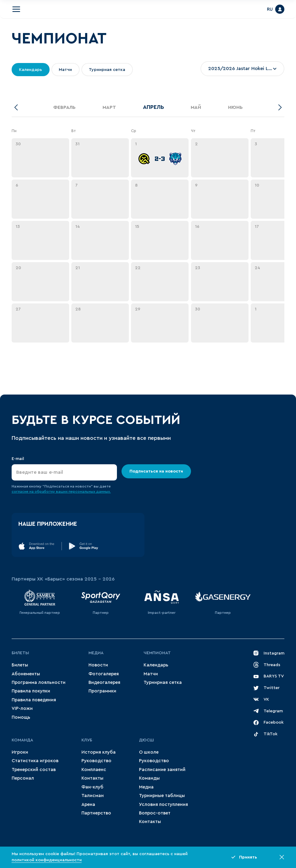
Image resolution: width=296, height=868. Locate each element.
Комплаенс (94, 770)
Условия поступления (163, 805)
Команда (22, 740)
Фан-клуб (92, 787)
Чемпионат (157, 653)
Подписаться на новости (157, 471)
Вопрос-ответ (155, 813)
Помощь (21, 717)
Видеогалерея (104, 683)
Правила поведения (34, 700)
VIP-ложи (22, 708)
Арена (88, 805)
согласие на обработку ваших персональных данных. (61, 491)
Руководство (96, 761)
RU (270, 9)
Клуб (87, 740)
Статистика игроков (35, 761)
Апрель (154, 107)
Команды (149, 778)
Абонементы (26, 674)
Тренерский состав (34, 770)
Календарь (156, 665)
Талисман (93, 796)
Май (196, 107)
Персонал (23, 778)
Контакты (92, 778)
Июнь (235, 107)
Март (109, 107)
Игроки (20, 752)
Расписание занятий (162, 770)
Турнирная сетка (163, 683)
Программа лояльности (39, 683)
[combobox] (242, 69)
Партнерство (96, 813)
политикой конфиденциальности (47, 860)
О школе (149, 752)
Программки (102, 691)
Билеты (20, 653)
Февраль (64, 107)
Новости (98, 665)
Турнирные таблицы (162, 796)
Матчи (151, 674)
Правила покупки (31, 691)
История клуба (99, 752)
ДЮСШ (146, 740)
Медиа (96, 653)
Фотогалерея (104, 674)
